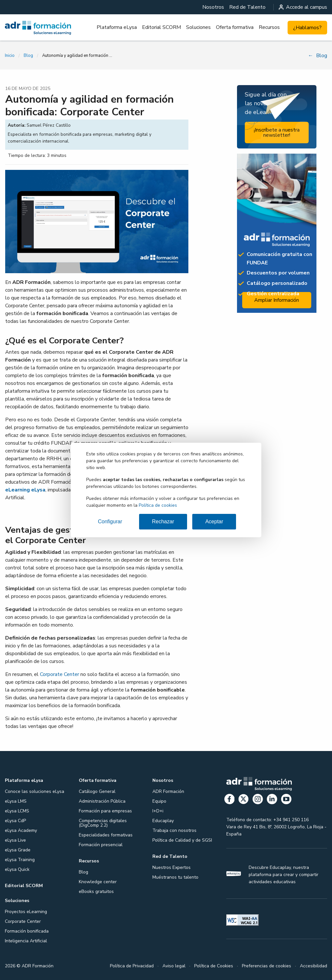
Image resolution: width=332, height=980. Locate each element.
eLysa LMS (16, 801)
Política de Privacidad (132, 966)
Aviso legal (174, 966)
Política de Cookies (214, 966)
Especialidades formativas (106, 835)
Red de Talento (247, 7)
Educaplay (163, 821)
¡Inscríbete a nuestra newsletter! (277, 133)
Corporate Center (59, 674)
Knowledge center (98, 882)
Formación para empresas (105, 811)
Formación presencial (101, 845)
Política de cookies (158, 505)
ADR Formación (168, 791)
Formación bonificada (27, 931)
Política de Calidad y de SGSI (182, 840)
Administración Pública (102, 801)
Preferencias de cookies (267, 966)
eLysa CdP (15, 821)
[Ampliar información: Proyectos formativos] (277, 233)
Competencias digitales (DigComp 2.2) (103, 823)
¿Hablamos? (307, 28)
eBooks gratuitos (96, 891)
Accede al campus (303, 7)
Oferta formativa (235, 27)
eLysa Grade (18, 850)
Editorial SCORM (161, 27)
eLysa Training (20, 860)
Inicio (10, 56)
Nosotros (213, 7)
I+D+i (158, 811)
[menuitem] (213, 7)
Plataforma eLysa (117, 27)
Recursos (269, 27)
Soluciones (198, 27)
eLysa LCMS (17, 811)
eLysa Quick (17, 869)
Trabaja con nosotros (174, 830)
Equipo (159, 801)
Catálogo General (97, 791)
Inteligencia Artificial (26, 941)
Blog (28, 56)
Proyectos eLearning (26, 912)
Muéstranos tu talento (175, 877)
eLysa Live (15, 840)
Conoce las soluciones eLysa (35, 791)
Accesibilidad (314, 966)
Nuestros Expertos (172, 867)
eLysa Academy (21, 830)
